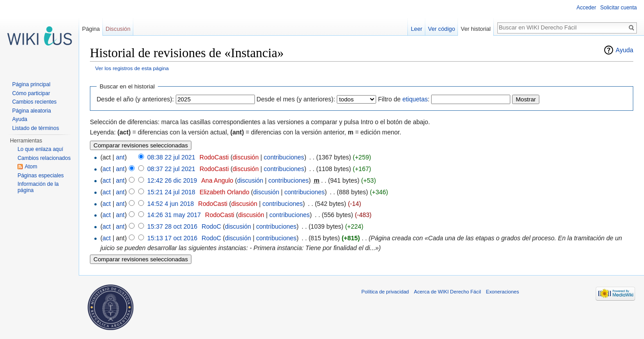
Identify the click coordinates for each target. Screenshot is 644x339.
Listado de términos (36, 128)
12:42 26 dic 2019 (172, 180)
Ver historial (476, 29)
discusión (246, 157)
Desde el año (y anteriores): (135, 99)
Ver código (441, 29)
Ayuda (625, 50)
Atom (31, 167)
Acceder (586, 8)
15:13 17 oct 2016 (172, 238)
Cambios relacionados (44, 158)
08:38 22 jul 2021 (171, 157)
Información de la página (38, 187)
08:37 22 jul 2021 (171, 169)
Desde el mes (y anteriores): (296, 99)
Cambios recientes (34, 102)
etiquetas (415, 99)
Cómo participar (31, 93)
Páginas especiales (40, 176)
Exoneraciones (503, 292)
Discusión (118, 29)
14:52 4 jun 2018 (170, 204)
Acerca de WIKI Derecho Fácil (448, 292)
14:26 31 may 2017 (174, 215)
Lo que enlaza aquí (40, 149)
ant (120, 157)
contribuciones (284, 157)
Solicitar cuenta (619, 8)
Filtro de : (404, 99)
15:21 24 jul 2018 (171, 192)
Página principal (31, 84)
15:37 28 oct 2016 (172, 226)
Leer (417, 29)
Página (91, 29)
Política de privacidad (385, 292)
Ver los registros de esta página (132, 68)
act (107, 169)
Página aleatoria (32, 111)
